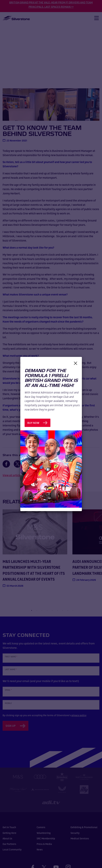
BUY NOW (33, 423)
